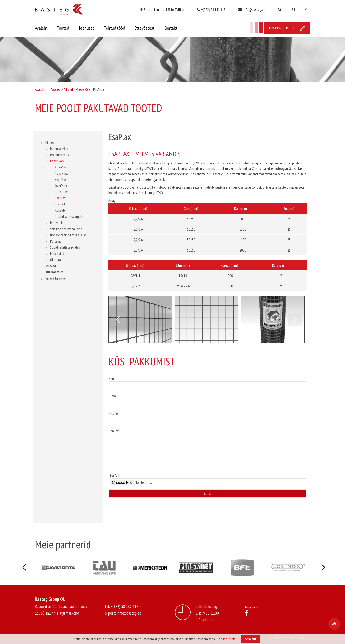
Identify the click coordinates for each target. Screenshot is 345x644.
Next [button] (295, 320)
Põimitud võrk (60, 155)
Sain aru (250, 639)
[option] (140, 320)
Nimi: (207, 382)
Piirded (50, 142)
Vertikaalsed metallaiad (66, 229)
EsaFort (60, 204)
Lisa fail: (207, 480)
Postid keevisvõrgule (69, 216)
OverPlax (61, 186)
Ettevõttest (144, 28)
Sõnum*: (207, 449)
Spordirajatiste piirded (65, 247)
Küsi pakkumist (287, 28)
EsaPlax (60, 198)
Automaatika (54, 272)
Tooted (63, 28)
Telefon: (207, 417)
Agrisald (60, 210)
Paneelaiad (58, 223)
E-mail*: (207, 400)
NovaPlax (61, 173)
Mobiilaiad (57, 253)
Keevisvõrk (57, 161)
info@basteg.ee (252, 9)
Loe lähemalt (227, 639)
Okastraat (57, 260)
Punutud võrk (59, 149)
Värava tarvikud (56, 278)
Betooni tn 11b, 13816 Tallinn (162, 9)
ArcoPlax (61, 167)
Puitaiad (56, 241)
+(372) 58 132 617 (211, 9)
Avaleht (41, 28)
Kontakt (171, 28)
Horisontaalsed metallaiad (68, 235)
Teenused (86, 28)
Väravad (51, 266)
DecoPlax (61, 192)
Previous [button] (118, 320)
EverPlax (61, 179)
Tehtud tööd (114, 28)
